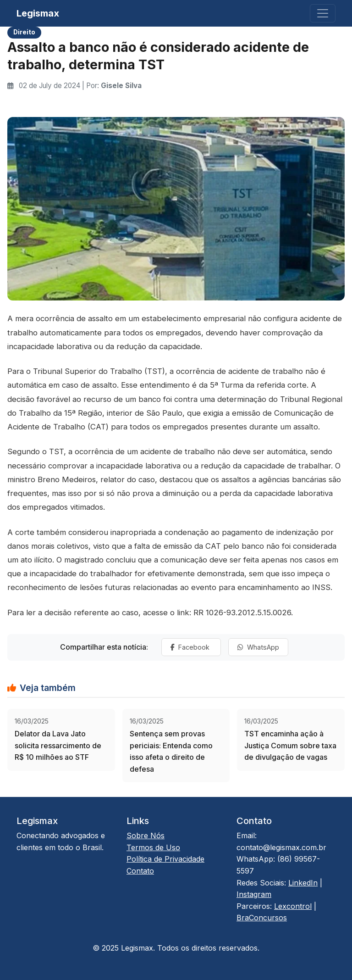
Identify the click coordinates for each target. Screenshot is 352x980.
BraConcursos (262, 918)
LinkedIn (303, 883)
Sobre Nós (146, 835)
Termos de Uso (153, 847)
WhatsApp (258, 647)
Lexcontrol (293, 906)
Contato (140, 871)
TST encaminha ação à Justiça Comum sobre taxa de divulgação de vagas (290, 745)
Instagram (254, 894)
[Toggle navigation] (323, 13)
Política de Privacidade (165, 859)
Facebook (191, 647)
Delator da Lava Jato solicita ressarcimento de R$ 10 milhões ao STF (58, 745)
